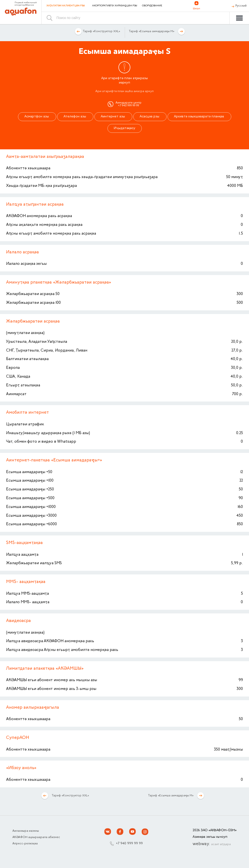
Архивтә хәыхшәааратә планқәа (199, 117)
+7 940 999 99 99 (129, 844)
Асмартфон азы (37, 117)
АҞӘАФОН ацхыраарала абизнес (36, 837)
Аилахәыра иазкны (26, 831)
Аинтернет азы (113, 117)
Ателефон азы (75, 117)
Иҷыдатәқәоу (125, 128)
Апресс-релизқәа (25, 844)
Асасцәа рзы (150, 117)
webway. (212, 844)
